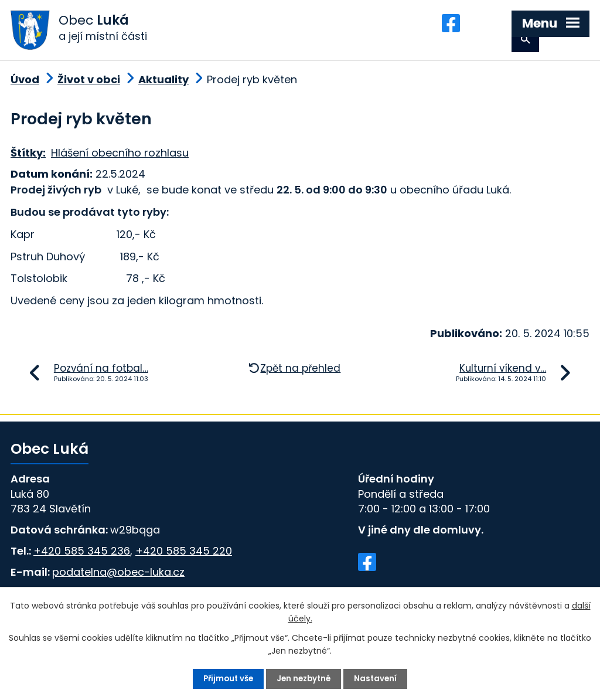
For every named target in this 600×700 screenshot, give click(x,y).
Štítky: (28, 159)
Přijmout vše (226, 678)
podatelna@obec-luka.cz (118, 578)
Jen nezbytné (305, 678)
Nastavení (379, 678)
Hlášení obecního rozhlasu (120, 159)
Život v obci (89, 85)
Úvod (25, 85)
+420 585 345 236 (82, 557)
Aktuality (163, 85)
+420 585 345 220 (184, 557)
